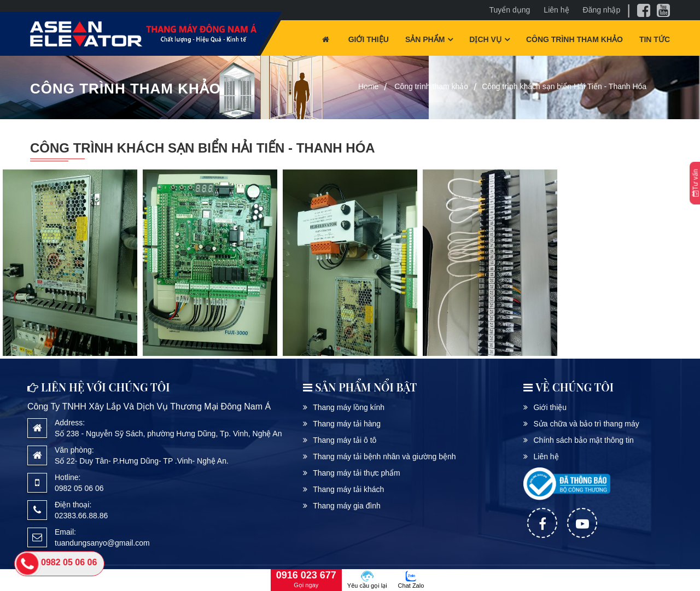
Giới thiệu (369, 39)
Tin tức (655, 39)
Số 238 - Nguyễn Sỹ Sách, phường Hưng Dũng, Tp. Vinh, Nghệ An (168, 434)
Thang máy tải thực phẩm (357, 473)
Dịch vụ (485, 39)
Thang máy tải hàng (347, 424)
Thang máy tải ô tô (345, 440)
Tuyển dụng (510, 10)
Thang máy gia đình (347, 506)
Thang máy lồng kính (349, 407)
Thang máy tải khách (348, 489)
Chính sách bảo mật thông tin (583, 440)
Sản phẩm (425, 39)
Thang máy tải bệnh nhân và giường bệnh (384, 457)
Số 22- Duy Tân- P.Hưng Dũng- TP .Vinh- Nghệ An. (142, 461)
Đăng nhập (602, 10)
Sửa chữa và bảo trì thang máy (586, 424)
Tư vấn (695, 183)
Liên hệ (556, 10)
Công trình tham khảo (574, 39)
